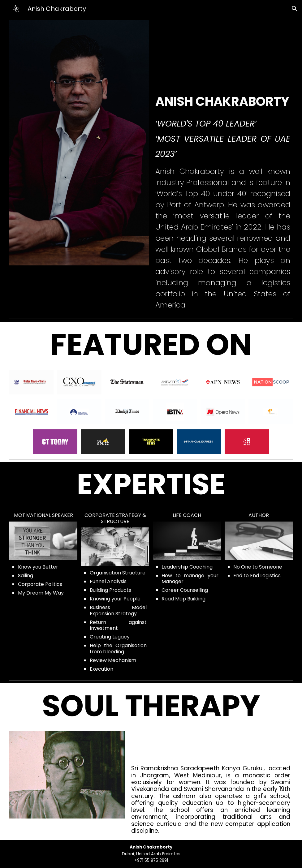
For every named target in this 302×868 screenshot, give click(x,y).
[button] (295, 9)
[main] (223, 127)
